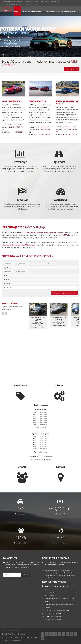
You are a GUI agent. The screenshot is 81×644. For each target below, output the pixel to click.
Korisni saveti (55, 12)
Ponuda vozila (72, 69)
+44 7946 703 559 (18, 2)
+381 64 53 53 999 (53, 2)
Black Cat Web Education (25, 638)
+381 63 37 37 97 (42, 127)
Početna (17, 12)
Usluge (24, 12)
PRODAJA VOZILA (37, 101)
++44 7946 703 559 (51, 610)
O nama (46, 12)
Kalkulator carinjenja (69, 12)
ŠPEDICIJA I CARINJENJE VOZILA (67, 102)
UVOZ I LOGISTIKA (11, 101)
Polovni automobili (35, 12)
